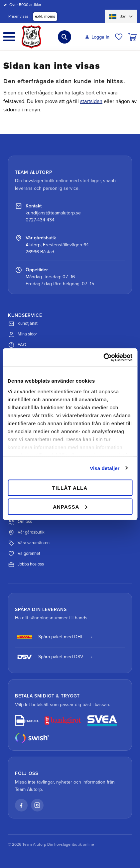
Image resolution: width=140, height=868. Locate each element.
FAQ (17, 345)
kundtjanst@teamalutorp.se (53, 213)
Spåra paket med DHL (49, 637)
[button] (9, 37)
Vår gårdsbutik (26, 533)
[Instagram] (37, 805)
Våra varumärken (29, 543)
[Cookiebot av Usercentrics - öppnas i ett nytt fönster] (103, 357)
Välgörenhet (24, 554)
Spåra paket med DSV (49, 657)
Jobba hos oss (26, 564)
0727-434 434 (40, 220)
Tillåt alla (70, 488)
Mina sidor (22, 334)
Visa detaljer (105, 468)
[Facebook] (21, 805)
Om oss (20, 522)
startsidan (91, 101)
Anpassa (70, 506)
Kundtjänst (23, 324)
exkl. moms (45, 16)
